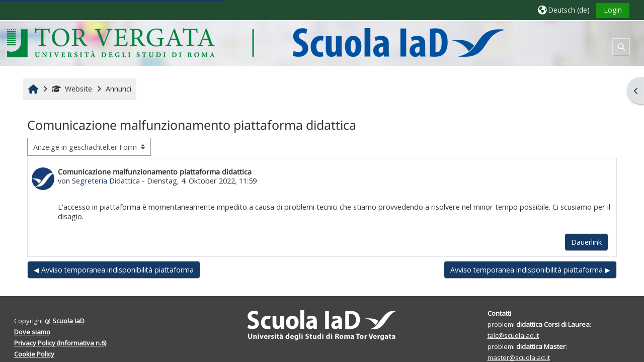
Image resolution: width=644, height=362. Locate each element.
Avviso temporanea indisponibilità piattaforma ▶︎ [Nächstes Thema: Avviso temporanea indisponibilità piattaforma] (530, 270)
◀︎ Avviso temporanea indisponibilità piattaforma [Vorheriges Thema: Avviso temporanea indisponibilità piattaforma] (114, 270)
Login (613, 10)
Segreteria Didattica (106, 181)
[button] (564, 10)
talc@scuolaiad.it (513, 335)
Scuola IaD (68, 321)
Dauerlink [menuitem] (586, 242)
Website (72, 89)
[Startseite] (255, 42)
